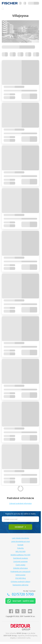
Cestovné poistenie (20, 561)
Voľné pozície (20, 575)
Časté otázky (20, 565)
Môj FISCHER (20, 551)
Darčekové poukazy (20, 558)
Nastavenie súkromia (20, 585)
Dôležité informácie (20, 568)
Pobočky (20, 548)
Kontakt (20, 545)
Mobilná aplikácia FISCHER (20, 555)
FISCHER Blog (20, 578)
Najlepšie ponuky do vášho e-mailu (20, 514)
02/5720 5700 (22, 594)
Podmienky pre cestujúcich (20, 571)
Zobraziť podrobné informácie (20, 503)
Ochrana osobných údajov (20, 582)
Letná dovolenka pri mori (20, 541)
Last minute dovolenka (20, 538)
